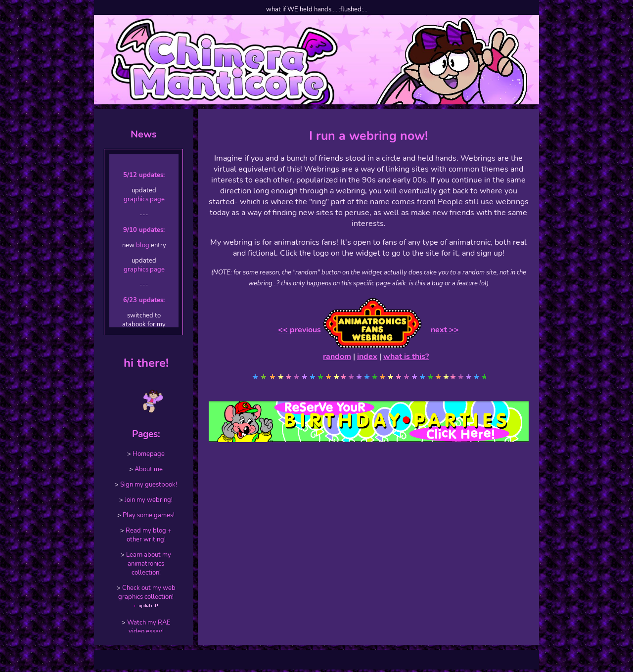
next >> (445, 330)
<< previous (299, 330)
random (337, 357)
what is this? (406, 357)
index (367, 357)
